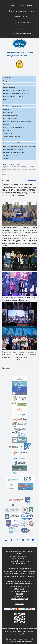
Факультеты (7, 103)
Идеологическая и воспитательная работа (17, 90)
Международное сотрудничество (14, 97)
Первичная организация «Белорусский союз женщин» (17, 123)
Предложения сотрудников (22, 34)
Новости (19, 164)
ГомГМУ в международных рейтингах (15, 106)
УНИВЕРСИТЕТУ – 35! (10, 156)
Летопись (6, 159)
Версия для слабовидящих (22, 22)
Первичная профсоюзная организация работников (19, 146)
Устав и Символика (9, 87)
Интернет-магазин (22, 17)
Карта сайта (22, 28)
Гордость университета (11, 118)
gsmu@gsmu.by (22, 559)
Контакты (19, 594)
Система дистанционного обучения (22, 11)
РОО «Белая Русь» (9, 130)
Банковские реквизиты (19, 564)
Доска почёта (8, 134)
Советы (6, 100)
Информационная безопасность (13, 149)
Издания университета (10, 115)
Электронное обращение (19, 599)
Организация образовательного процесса (16, 93)
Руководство (7, 84)
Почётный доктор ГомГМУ (11, 143)
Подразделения (8, 112)
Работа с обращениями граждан (13, 127)
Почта (30, 5)
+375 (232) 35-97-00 (24, 556)
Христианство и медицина (12, 137)
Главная (4, 164)
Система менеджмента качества (14, 140)
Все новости (32, 180)
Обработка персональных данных (14, 152)
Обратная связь (19, 596)
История (6, 81)
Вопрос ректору (17, 5)
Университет (7, 78)
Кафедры (6, 109)
